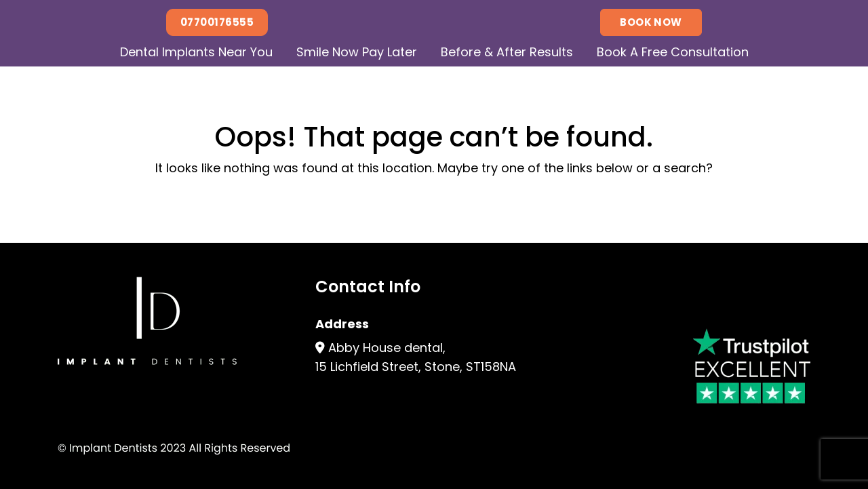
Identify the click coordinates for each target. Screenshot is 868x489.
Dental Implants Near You (196, 52)
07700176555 (217, 22)
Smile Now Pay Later (357, 52)
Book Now (651, 22)
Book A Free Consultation (673, 52)
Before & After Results (507, 52)
